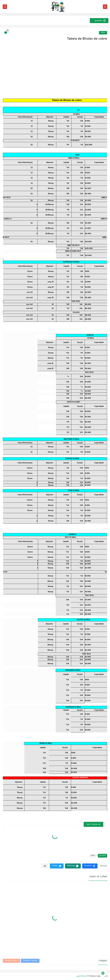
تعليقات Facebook (30, 961)
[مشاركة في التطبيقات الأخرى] (45, 866)
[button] (90, 866)
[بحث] (5, 7)
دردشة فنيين (82, 976)
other (103, 33)
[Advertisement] (55, 71)
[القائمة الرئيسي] (105, 7)
